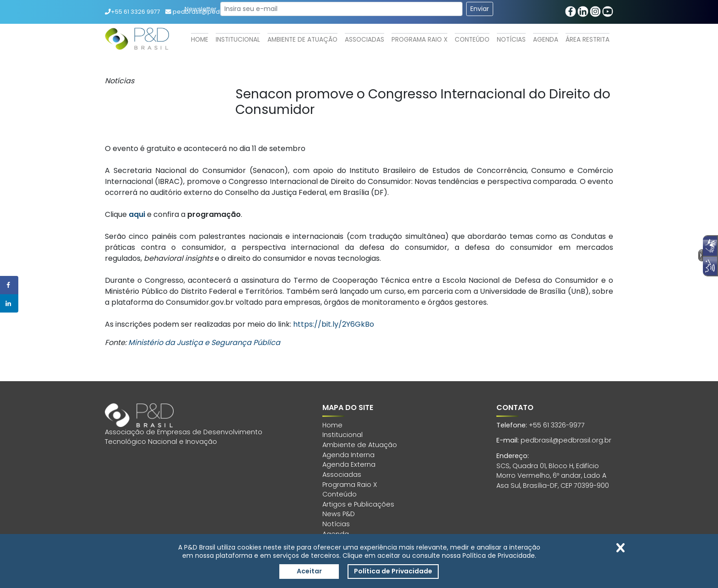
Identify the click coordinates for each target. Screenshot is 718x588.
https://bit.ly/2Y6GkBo (334, 324)
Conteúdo (472, 40)
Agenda (546, 40)
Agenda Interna (348, 455)
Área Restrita (587, 40)
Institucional (238, 40)
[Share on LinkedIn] (9, 303)
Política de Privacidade (393, 571)
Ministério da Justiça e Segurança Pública (204, 343)
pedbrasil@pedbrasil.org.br (566, 440)
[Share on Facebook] (9, 285)
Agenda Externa (349, 464)
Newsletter (201, 9)
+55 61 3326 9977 (133, 12)
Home (200, 40)
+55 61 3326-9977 (557, 425)
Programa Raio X (419, 40)
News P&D (339, 514)
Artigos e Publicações (358, 504)
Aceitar (309, 571)
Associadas (364, 40)
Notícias (511, 40)
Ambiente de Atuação (302, 40)
